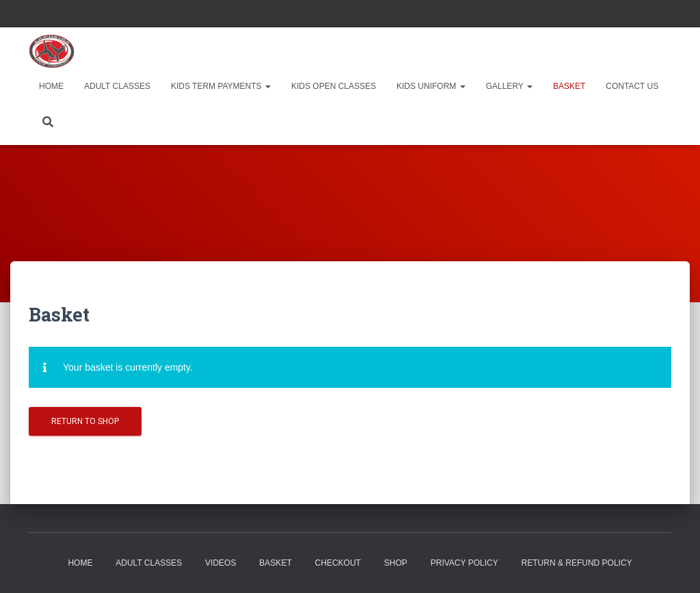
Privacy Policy (465, 563)
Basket (569, 86)
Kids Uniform (431, 86)
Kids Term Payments (221, 86)
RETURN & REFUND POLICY (577, 563)
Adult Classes (117, 86)
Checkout (338, 563)
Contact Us (632, 86)
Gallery (509, 86)
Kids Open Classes (334, 86)
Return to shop (85, 421)
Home (51, 86)
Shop (396, 563)
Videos (220, 563)
